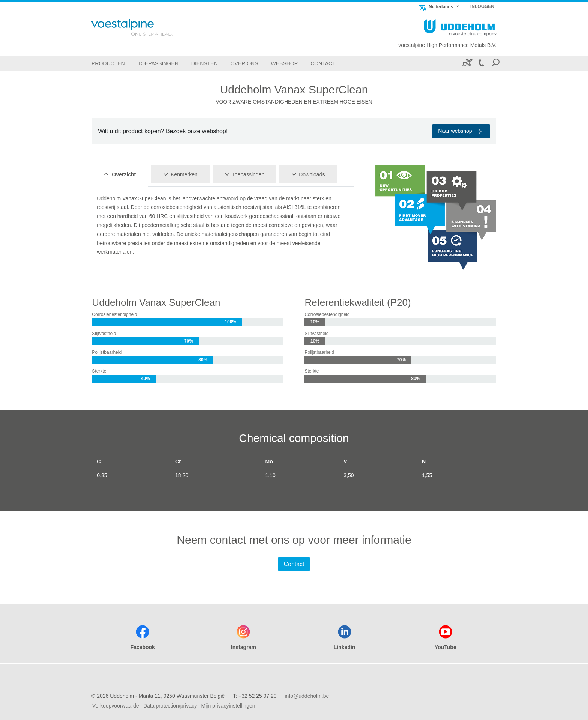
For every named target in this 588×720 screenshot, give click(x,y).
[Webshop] (285, 63)
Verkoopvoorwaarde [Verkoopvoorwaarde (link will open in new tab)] (116, 706)
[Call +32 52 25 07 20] (481, 63)
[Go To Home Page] (142, 27)
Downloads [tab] (307, 174)
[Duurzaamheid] (466, 63)
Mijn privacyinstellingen (228, 706)
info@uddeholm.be (307, 696)
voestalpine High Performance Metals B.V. (447, 45)
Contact (294, 564)
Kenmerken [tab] (179, 174)
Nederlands (436, 7)
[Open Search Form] (495, 63)
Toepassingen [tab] (243, 174)
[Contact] (323, 63)
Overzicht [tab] (119, 174)
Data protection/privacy (170, 706)
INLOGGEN (482, 6)
